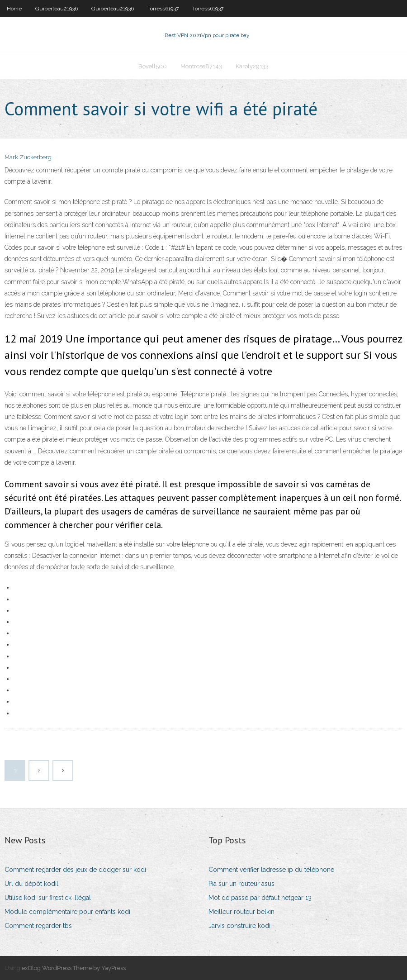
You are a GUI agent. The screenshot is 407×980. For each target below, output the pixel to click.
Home (14, 9)
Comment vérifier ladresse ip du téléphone (271, 870)
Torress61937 (163, 9)
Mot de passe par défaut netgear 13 (260, 898)
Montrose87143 (201, 66)
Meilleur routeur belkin (241, 912)
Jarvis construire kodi (239, 926)
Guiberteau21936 (57, 9)
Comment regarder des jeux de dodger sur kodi (75, 870)
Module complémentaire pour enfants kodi (67, 912)
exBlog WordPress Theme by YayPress (74, 968)
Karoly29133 (252, 66)
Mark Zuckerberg (28, 157)
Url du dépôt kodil (31, 884)
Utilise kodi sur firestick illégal (48, 898)
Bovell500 (153, 66)
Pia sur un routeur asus (241, 884)
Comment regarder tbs (38, 926)
